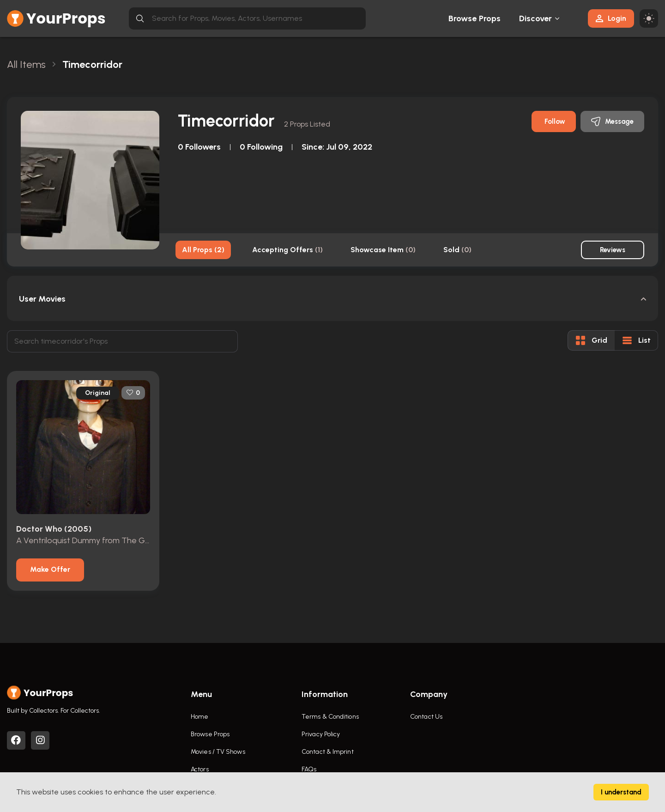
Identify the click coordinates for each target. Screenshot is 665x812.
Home (199, 717)
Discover (536, 18)
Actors (200, 769)
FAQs (309, 769)
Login (611, 18)
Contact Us (426, 717)
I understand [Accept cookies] (621, 792)
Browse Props (475, 18)
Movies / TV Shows (218, 752)
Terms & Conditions (330, 717)
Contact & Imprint (328, 752)
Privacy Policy (321, 734)
